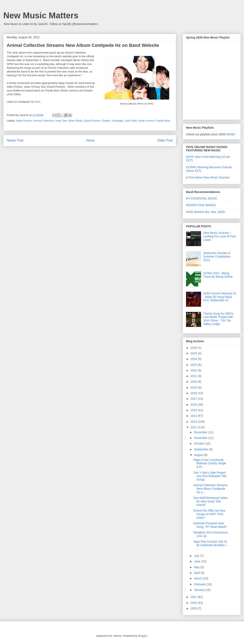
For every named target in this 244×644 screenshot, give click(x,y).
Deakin (106, 121)
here (38, 102)
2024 (194, 359)
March (198, 578)
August (199, 455)
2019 (194, 387)
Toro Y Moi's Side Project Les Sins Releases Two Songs (210, 476)
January (200, 590)
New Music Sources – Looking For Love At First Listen (220, 236)
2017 (194, 399)
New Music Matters (41, 15)
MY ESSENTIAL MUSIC (202, 198)
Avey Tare (61, 121)
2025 (194, 353)
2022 (194, 370)
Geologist (118, 121)
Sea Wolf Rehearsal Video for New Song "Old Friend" (210, 501)
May (197, 567)
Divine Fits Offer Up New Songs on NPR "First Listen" (209, 514)
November (201, 438)
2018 (194, 393)
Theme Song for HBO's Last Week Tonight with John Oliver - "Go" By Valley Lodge (218, 319)
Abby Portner (24, 121)
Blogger (142, 636)
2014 (194, 416)
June (197, 561)
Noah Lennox (147, 121)
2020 (194, 382)
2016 (194, 405)
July (197, 556)
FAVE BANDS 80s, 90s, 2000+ (206, 212)
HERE (230, 134)
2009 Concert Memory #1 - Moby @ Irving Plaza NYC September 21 (220, 297)
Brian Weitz (75, 121)
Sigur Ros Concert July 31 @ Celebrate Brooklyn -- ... (211, 545)
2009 (194, 608)
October (200, 443)
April (197, 573)
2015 (194, 410)
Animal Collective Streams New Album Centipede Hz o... (210, 489)
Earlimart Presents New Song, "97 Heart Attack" (210, 525)
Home (91, 140)
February (200, 584)
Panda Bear (163, 121)
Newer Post (15, 140)
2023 (194, 365)
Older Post (165, 140)
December (201, 432)
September (201, 449)
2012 (194, 427)
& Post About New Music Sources (208, 177)
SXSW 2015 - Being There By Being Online (218, 275)
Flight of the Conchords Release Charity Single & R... (210, 463)
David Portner (92, 121)
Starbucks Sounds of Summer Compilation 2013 (217, 257)
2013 (194, 422)
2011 (194, 597)
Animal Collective (44, 121)
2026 (194, 348)
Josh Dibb (131, 121)
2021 (194, 376)
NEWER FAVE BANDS (201, 205)
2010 (194, 603)
